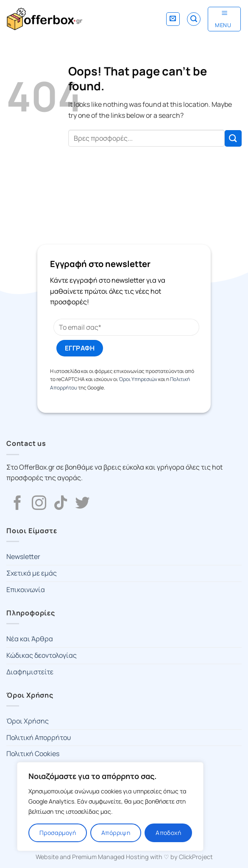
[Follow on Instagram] (39, 504)
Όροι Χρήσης (28, 721)
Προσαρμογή (58, 833)
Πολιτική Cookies (33, 754)
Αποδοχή (168, 833)
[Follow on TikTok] (61, 504)
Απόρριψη (116, 833)
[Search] (194, 19)
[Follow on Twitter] (82, 504)
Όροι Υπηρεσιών (138, 379)
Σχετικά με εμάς (32, 573)
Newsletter (23, 556)
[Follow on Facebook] (17, 504)
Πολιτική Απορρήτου (39, 737)
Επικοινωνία (26, 590)
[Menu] (224, 19)
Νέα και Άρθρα (30, 639)
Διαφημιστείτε (30, 672)
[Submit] (233, 138)
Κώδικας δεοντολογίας (42, 655)
